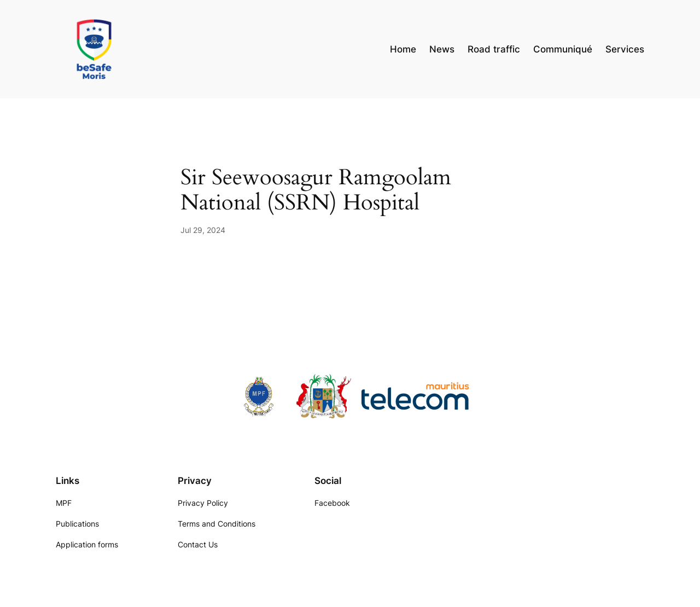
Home (403, 49)
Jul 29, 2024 (203, 230)
